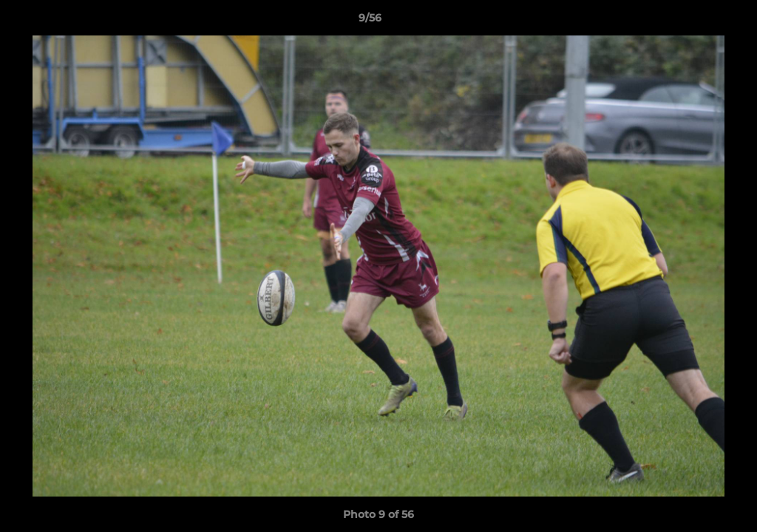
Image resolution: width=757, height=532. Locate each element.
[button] (695, 21)
